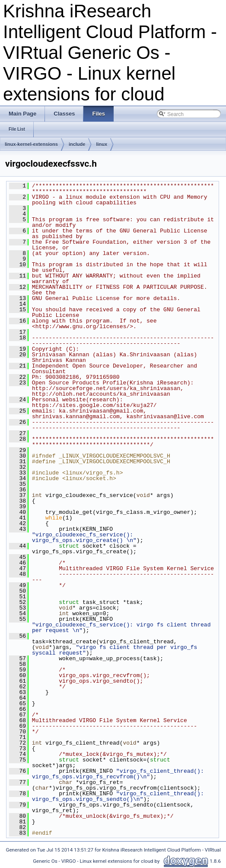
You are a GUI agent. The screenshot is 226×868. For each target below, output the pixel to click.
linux (102, 144)
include (77, 144)
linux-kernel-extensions (31, 144)
